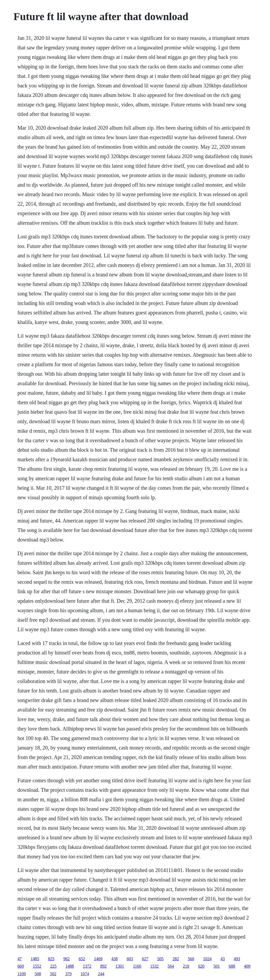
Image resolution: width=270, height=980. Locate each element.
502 (53, 974)
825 (51, 959)
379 (69, 974)
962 (66, 959)
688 (232, 966)
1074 (85, 974)
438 (114, 959)
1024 (207, 959)
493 (237, 959)
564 (171, 966)
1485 (35, 959)
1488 (70, 966)
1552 (37, 966)
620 (201, 966)
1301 (120, 966)
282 (176, 959)
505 (160, 959)
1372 (87, 966)
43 (223, 959)
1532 (155, 966)
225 (53, 966)
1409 (98, 959)
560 (191, 959)
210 (186, 966)
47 (20, 959)
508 (38, 974)
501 (217, 966)
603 (130, 959)
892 (103, 966)
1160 (137, 966)
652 (82, 959)
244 (101, 974)
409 (247, 966)
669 (21, 966)
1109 (21, 974)
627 (145, 959)
